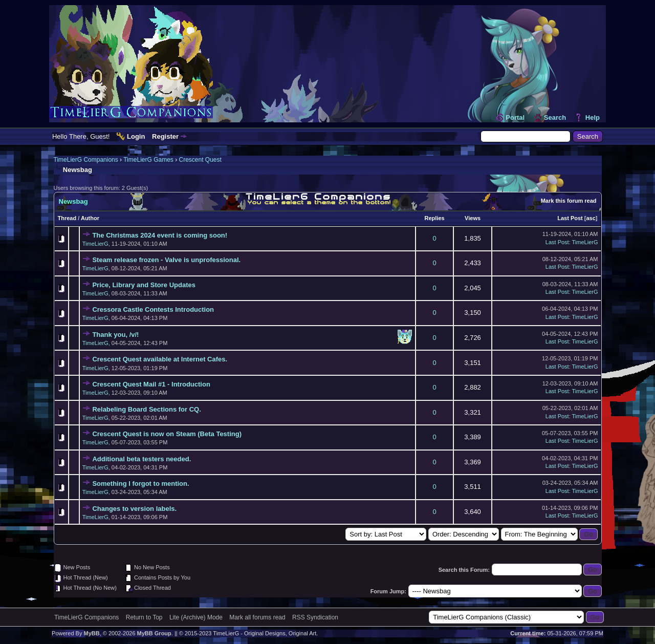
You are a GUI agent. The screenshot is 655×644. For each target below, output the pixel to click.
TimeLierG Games (148, 160)
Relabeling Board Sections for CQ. (146, 409)
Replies (435, 218)
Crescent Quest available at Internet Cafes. (160, 359)
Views (473, 218)
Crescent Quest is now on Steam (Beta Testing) (167, 434)
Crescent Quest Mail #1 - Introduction (151, 384)
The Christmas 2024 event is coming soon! (160, 235)
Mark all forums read (257, 617)
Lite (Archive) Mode (196, 617)
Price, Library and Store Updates (144, 285)
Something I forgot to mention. (140, 484)
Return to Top (144, 617)
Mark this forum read (569, 201)
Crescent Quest (200, 160)
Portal (515, 117)
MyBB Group (154, 633)
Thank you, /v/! (115, 335)
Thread (67, 218)
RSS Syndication (315, 617)
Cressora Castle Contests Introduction (153, 309)
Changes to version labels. (134, 509)
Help (593, 117)
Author (90, 218)
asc (591, 218)
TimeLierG (95, 244)
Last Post (570, 218)
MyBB (91, 633)
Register (165, 136)
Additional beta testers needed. (141, 459)
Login (136, 136)
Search (555, 117)
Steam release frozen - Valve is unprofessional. (166, 260)
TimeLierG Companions (86, 160)
